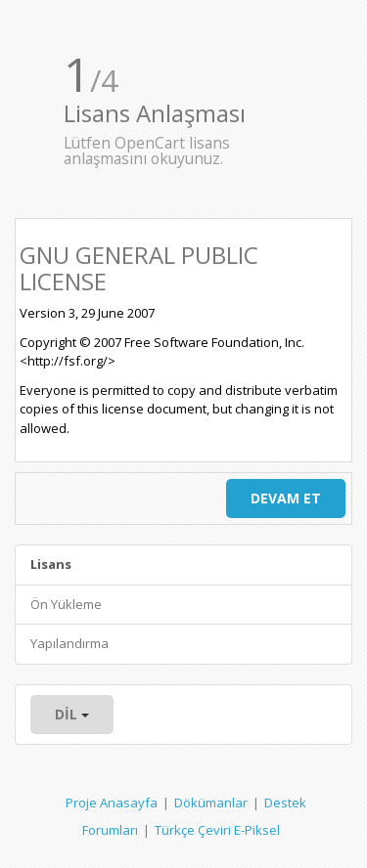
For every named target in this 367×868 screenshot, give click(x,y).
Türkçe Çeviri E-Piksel (217, 830)
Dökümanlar (211, 803)
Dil (72, 714)
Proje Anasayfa (112, 803)
